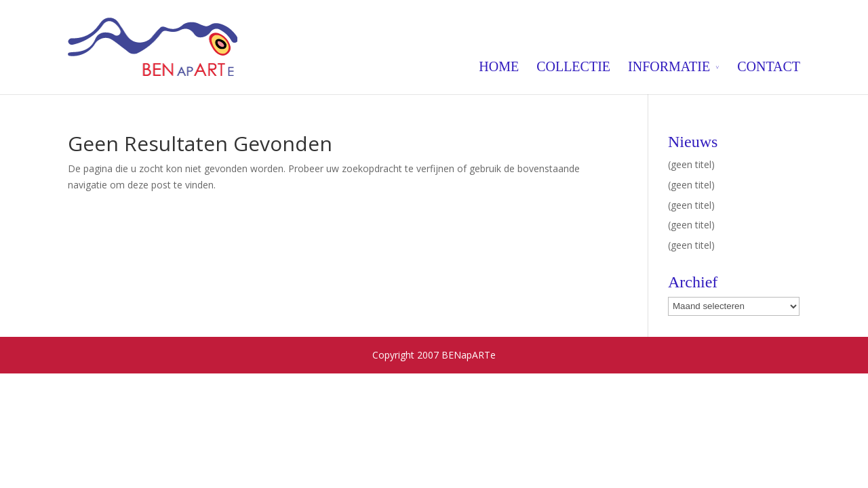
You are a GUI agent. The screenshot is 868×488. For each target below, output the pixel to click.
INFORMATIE (669, 66)
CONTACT (769, 66)
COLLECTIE (573, 66)
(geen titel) (691, 164)
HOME (499, 66)
